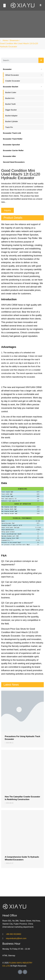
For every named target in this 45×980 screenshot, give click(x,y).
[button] (4, 5)
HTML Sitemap (9, 956)
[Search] (41, 60)
